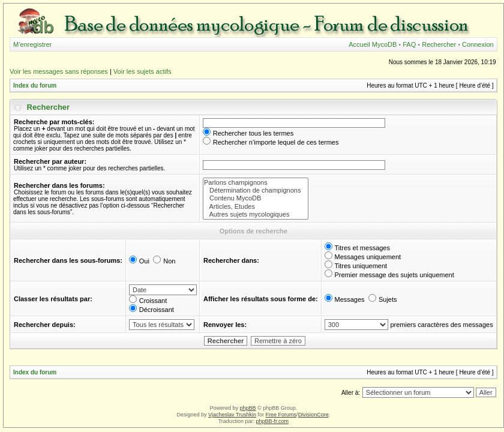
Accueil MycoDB (373, 44)
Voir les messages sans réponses (59, 71)
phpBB (247, 408)
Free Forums (281, 415)
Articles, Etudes (256, 207)
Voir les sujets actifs (142, 71)
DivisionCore (313, 415)
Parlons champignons (256, 183)
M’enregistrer (32, 44)
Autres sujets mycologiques (256, 214)
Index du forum (35, 85)
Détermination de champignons (256, 190)
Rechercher (439, 44)
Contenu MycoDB (256, 198)
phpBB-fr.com (272, 421)
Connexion (478, 44)
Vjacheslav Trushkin (232, 415)
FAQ (409, 44)
